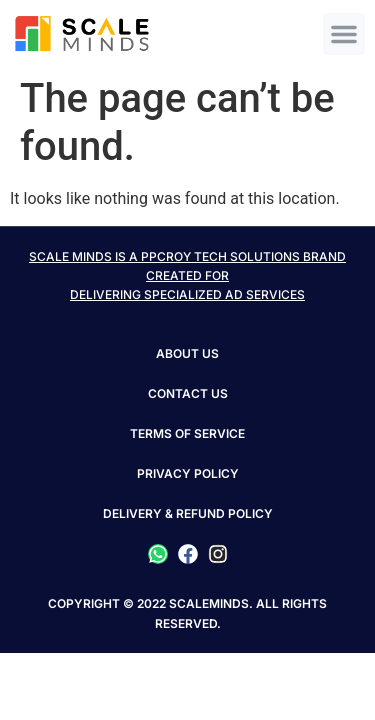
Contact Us (188, 393)
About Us (187, 353)
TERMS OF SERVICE (187, 433)
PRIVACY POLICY (188, 473)
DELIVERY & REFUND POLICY (188, 513)
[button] (344, 34)
